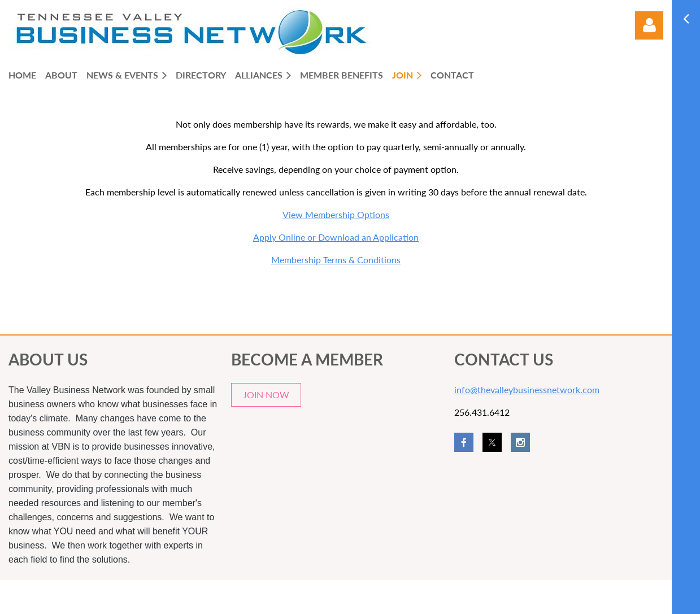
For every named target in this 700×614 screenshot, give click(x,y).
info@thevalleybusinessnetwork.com (527, 389)
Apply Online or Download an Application (336, 237)
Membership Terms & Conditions (336, 260)
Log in (649, 25)
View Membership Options (336, 214)
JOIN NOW (266, 395)
